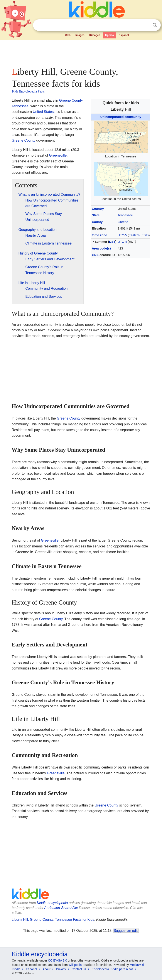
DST (112, 242)
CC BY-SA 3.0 (57, 960)
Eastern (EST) (139, 235)
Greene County (24, 140)
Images (80, 35)
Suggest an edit (126, 931)
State (96, 215)
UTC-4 (122, 242)
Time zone (100, 235)
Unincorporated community (121, 117)
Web (68, 35)
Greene (123, 222)
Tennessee (125, 215)
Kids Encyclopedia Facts (28, 91)
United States (43, 112)
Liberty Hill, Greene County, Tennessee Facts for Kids (53, 920)
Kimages (95, 35)
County (97, 222)
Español (124, 35)
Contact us (79, 969)
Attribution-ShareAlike (61, 908)
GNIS (96, 255)
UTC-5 (122, 235)
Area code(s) (101, 248)
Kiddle (16, 969)
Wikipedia (75, 965)
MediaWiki (137, 965)
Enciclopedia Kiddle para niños (112, 969)
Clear (146, 25)
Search (155, 25)
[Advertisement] (81, 52)
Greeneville (58, 155)
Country (98, 209)
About (46, 969)
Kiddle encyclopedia (52, 903)
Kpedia (110, 35)
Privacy (61, 969)
